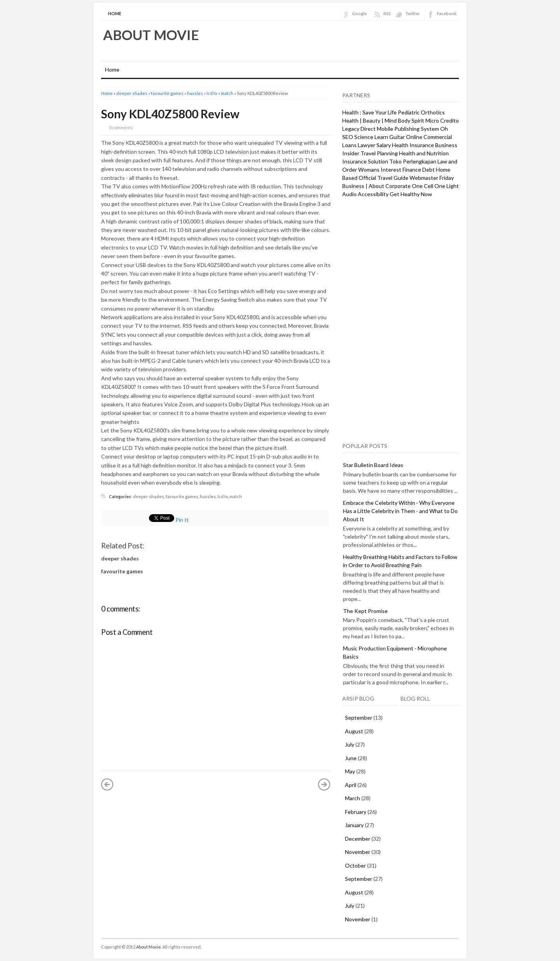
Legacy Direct (359, 129)
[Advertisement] (401, 319)
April (351, 785)
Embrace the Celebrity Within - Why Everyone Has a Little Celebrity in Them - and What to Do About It (400, 511)
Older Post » (324, 784)
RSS (387, 13)
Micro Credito (442, 120)
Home (115, 13)
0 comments (121, 127)
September (359, 718)
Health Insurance (413, 145)
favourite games (167, 93)
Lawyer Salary (374, 145)
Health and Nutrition (424, 153)
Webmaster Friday (432, 178)
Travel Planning (379, 153)
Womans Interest (380, 170)
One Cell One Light (435, 186)
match (227, 93)
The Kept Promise (365, 611)
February (356, 812)
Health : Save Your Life (369, 112)
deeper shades (132, 93)
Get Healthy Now (411, 194)
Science (364, 137)
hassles (195, 93)
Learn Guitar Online (398, 137)
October (355, 865)
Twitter (413, 13)
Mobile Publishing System (408, 129)
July (350, 744)
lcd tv (212, 93)
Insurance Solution (365, 161)
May (350, 771)
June (351, 758)
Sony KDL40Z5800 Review (170, 114)
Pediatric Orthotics (421, 112)
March (353, 798)
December (358, 839)
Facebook (447, 13)
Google (359, 13)
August (354, 731)
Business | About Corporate (376, 186)
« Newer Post (107, 784)
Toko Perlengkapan (413, 161)
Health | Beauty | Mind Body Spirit (383, 120)
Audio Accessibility (365, 194)
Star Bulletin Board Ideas (373, 465)
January (354, 825)
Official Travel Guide (383, 178)
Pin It (182, 520)
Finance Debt (419, 170)
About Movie (151, 35)
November (358, 852)
